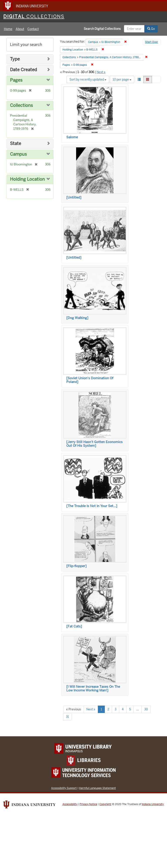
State (16, 144)
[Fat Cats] (74, 626)
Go (151, 29)
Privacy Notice (88, 804)
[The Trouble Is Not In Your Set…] (92, 506)
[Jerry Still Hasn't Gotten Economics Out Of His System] (94, 444)
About (20, 29)
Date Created (23, 70)
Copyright (105, 804)
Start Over (152, 42)
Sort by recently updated (88, 79)
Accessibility (70, 804)
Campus (18, 154)
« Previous (73, 709)
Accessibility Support (64, 788)
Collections (21, 105)
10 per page (122, 79)
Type (15, 59)
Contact (33, 29)
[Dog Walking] (77, 318)
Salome (72, 137)
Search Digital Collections (102, 29)
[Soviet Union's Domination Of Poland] (90, 380)
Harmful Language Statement (97, 788)
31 (67, 717)
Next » (101, 72)
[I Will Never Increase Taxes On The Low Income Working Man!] (93, 689)
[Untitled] (74, 197)
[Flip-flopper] (76, 566)
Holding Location (27, 179)
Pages (16, 80)
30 (146, 709)
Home (8, 29)
